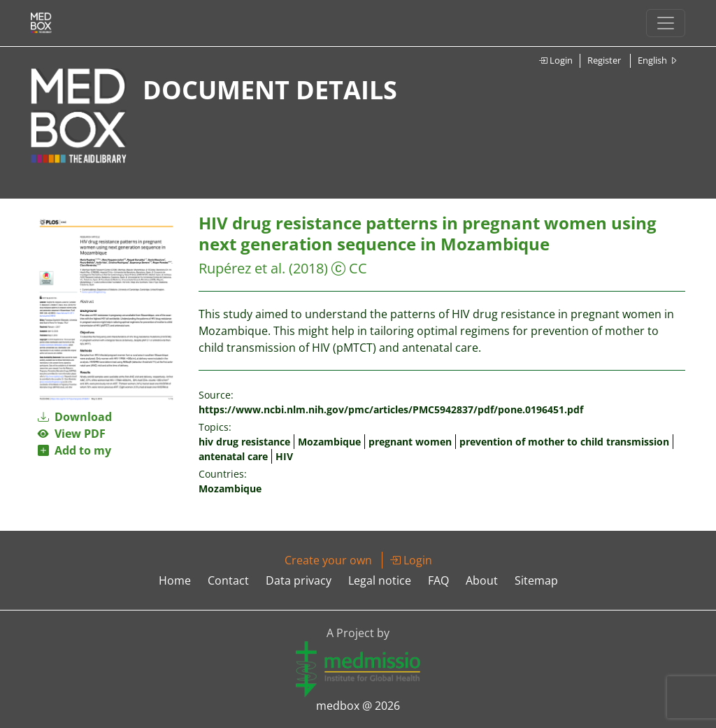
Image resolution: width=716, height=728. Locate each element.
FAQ (438, 580)
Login (556, 60)
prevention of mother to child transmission (564, 442)
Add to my (74, 450)
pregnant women (410, 442)
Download (75, 417)
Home (175, 580)
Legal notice (380, 580)
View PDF (72, 434)
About (482, 580)
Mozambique (329, 442)
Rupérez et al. (244, 268)
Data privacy (299, 580)
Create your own (328, 560)
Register (604, 60)
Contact (228, 580)
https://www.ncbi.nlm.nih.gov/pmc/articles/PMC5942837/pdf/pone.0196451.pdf (391, 409)
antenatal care (233, 456)
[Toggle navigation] (666, 23)
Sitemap (536, 580)
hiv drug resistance (244, 442)
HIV (284, 456)
